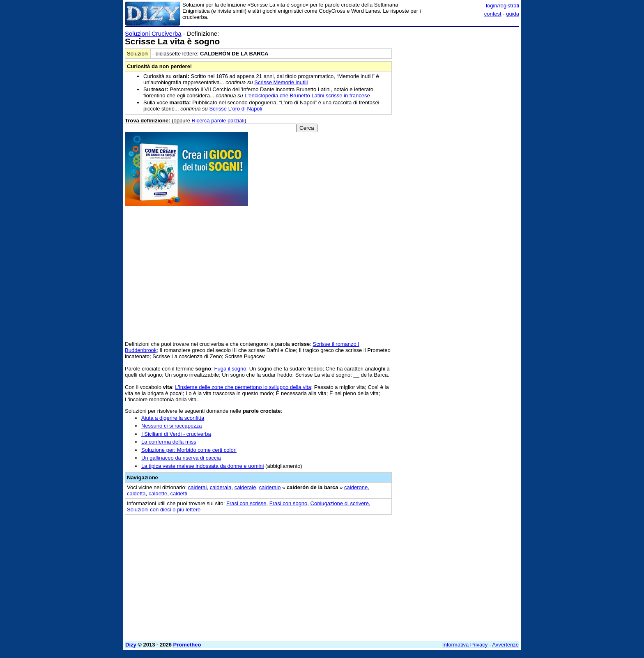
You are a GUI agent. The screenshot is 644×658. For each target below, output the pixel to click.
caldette (158, 493)
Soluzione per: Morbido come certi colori (189, 450)
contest (493, 14)
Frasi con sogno (289, 503)
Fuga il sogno (230, 369)
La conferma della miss (169, 442)
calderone (356, 487)
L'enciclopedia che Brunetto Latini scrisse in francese (307, 95)
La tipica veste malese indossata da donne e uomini (202, 466)
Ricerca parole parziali (218, 121)
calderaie (245, 487)
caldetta (136, 493)
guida (513, 14)
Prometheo (187, 645)
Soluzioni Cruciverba (153, 33)
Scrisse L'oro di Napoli (236, 109)
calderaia (221, 487)
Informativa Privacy (465, 645)
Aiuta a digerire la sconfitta (173, 418)
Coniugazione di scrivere (340, 503)
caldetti (179, 493)
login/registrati (503, 6)
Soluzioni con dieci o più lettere (164, 510)
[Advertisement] (458, 153)
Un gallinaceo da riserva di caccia (181, 458)
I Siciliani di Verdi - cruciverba (176, 434)
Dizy (131, 645)
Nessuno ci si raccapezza (171, 426)
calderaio (270, 487)
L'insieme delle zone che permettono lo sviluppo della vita (243, 387)
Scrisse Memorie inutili (281, 82)
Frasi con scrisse (246, 503)
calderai (198, 487)
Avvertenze (505, 645)
